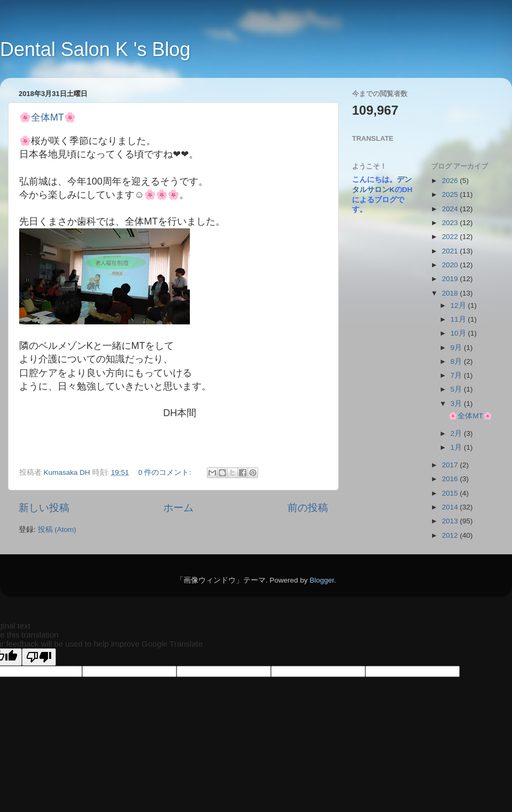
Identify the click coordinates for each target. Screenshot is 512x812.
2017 (451, 465)
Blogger (322, 580)
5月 (457, 389)
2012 (451, 535)
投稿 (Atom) (57, 530)
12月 (459, 305)
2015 (451, 493)
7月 (457, 375)
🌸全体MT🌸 (47, 117)
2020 (451, 265)
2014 (451, 507)
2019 (451, 279)
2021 (451, 251)
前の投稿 (308, 508)
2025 (451, 194)
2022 (451, 237)
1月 (457, 447)
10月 (459, 333)
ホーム (178, 508)
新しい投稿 (44, 508)
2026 (451, 181)
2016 (451, 479)
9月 (457, 348)
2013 (451, 521)
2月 (457, 433)
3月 (457, 404)
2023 (451, 223)
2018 (451, 293)
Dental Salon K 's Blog (95, 49)
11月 (459, 319)
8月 (457, 361)
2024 (451, 209)
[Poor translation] (39, 657)
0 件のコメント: (166, 472)
